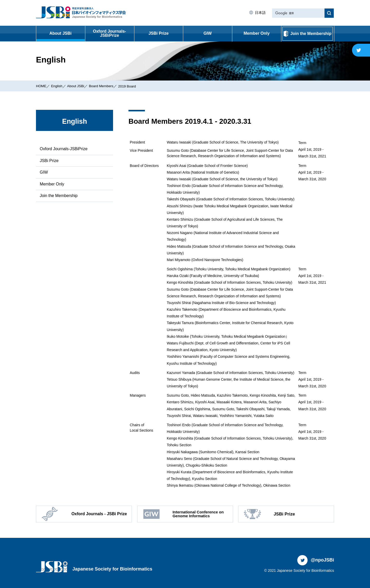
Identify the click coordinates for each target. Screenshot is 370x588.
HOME (41, 86)
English (57, 86)
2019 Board (130, 86)
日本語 (260, 13)
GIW (208, 33)
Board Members (104, 86)
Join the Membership (59, 196)
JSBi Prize (159, 33)
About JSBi (60, 33)
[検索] (298, 13)
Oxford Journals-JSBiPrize (110, 33)
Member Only (257, 33)
